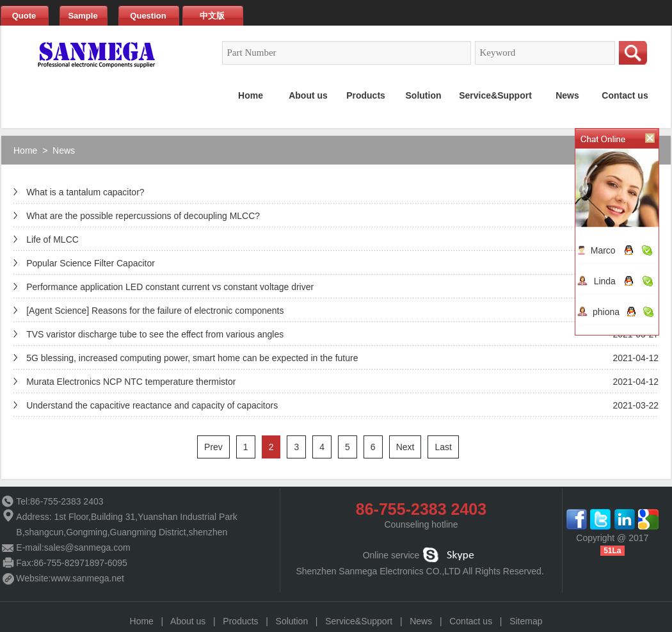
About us (188, 621)
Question (148, 16)
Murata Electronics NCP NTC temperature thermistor (131, 382)
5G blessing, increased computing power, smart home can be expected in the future (192, 358)
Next (405, 447)
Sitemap (526, 621)
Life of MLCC (52, 239)
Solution (292, 621)
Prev (213, 447)
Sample (83, 16)
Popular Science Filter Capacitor (91, 263)
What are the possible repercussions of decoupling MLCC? (143, 216)
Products (240, 621)
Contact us (471, 621)
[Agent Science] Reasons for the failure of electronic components (155, 311)
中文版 (212, 16)
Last (443, 447)
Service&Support (359, 621)
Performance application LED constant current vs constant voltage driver (170, 287)
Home (25, 150)
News (64, 150)
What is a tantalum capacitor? (85, 192)
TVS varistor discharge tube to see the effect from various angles (155, 334)
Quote (24, 16)
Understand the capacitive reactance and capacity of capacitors (152, 405)
